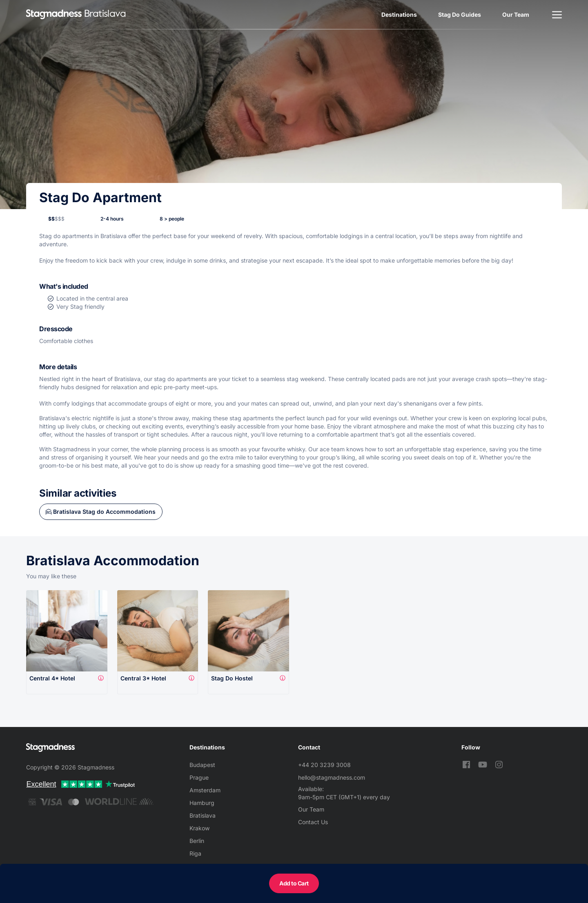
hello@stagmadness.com (332, 777)
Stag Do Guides (460, 14)
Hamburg (202, 803)
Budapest (202, 765)
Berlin (197, 841)
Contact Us (313, 822)
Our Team (516, 14)
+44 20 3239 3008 (324, 765)
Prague (199, 777)
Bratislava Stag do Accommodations (104, 512)
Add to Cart (294, 883)
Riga (195, 853)
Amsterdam (205, 790)
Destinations (399, 14)
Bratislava (203, 815)
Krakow (199, 828)
